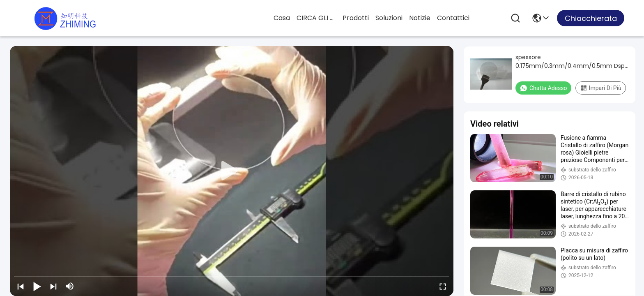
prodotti (356, 18)
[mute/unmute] (70, 286)
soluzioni (389, 18)
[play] (232, 171)
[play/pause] (37, 286)
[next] (53, 286)
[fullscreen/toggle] (443, 286)
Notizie (420, 18)
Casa (282, 18)
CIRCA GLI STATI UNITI (316, 18)
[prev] (21, 286)
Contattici (453, 18)
